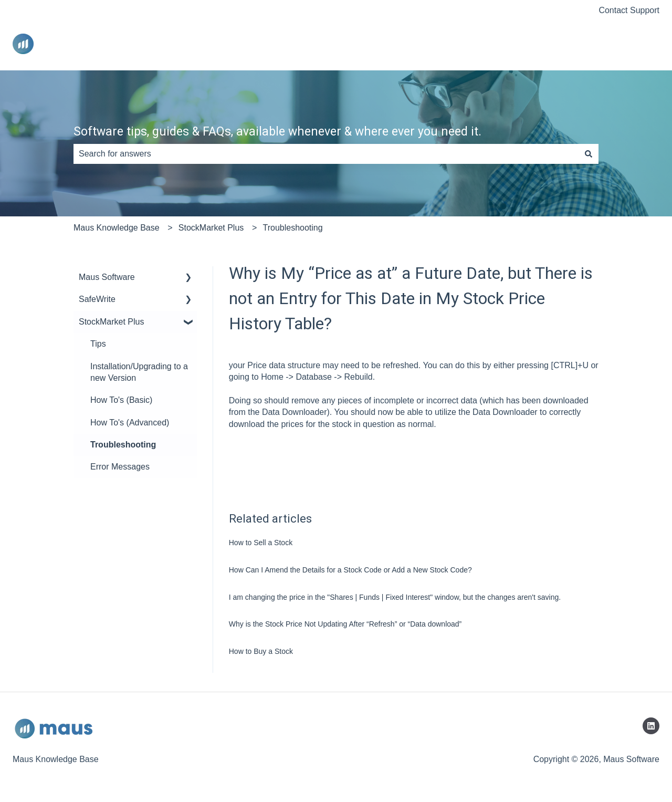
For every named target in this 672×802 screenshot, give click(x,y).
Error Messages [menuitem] (120, 467)
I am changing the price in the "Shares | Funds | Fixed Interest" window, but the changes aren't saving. (395, 597)
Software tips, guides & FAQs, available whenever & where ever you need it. (277, 132)
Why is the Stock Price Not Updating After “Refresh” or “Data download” (345, 624)
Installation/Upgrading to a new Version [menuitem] (139, 372)
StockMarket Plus (211, 228)
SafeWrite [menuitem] (97, 299)
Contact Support (629, 10)
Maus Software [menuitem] (107, 277)
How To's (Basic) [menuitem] (121, 400)
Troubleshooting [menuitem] (123, 445)
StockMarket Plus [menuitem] (111, 322)
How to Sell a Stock (261, 543)
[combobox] (326, 154)
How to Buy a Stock (261, 651)
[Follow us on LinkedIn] (651, 726)
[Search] (589, 154)
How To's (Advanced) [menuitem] (130, 423)
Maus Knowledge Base (117, 228)
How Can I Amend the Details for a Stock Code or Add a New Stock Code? (350, 570)
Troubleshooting (292, 228)
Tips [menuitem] (98, 344)
